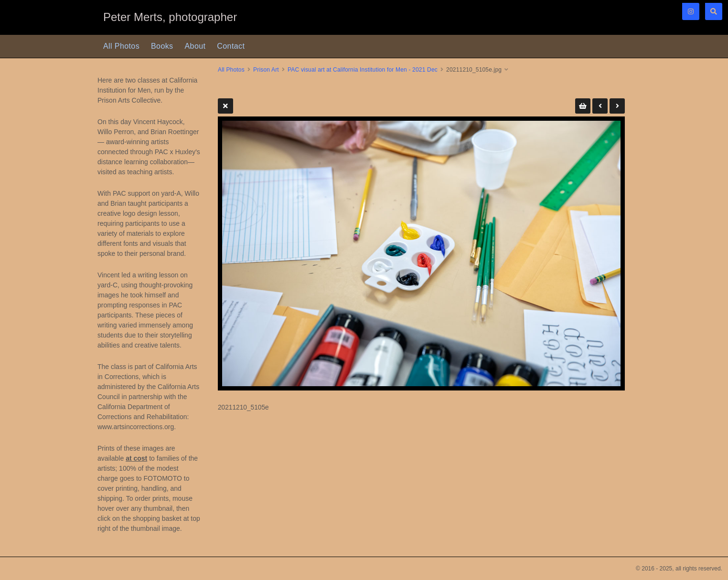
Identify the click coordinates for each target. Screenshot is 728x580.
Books (162, 46)
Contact (231, 46)
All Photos (121, 46)
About (195, 46)
